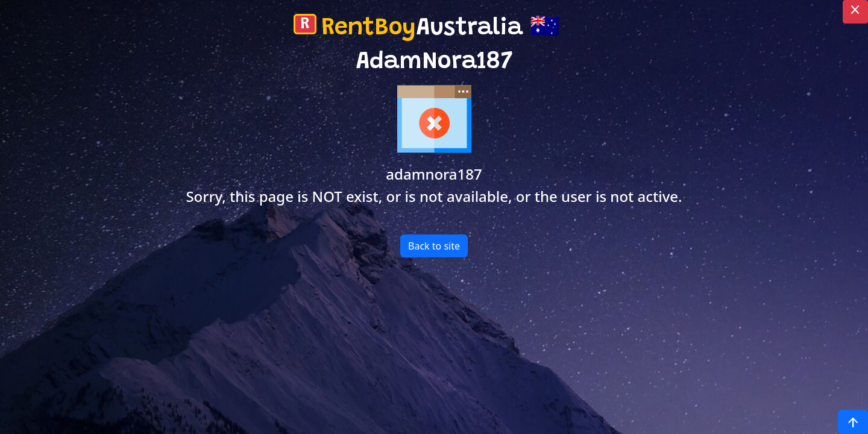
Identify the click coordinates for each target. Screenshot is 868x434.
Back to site (434, 246)
